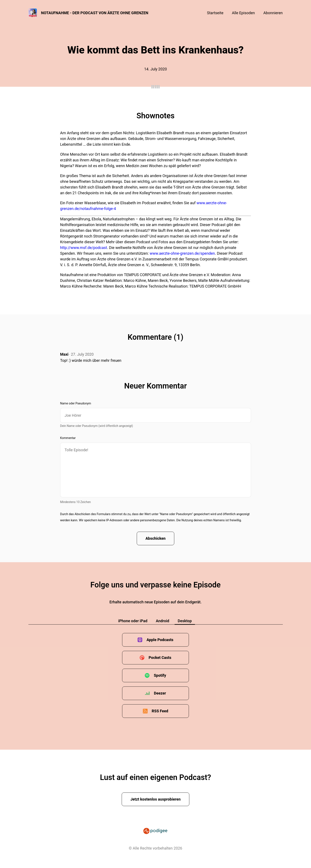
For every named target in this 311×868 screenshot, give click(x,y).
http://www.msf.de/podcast (84, 248)
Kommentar (68, 438)
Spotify (160, 675)
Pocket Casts (160, 658)
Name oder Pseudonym (76, 403)
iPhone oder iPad (133, 621)
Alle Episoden (243, 13)
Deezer (160, 693)
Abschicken (155, 538)
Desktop (185, 621)
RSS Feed (160, 711)
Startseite (215, 13)
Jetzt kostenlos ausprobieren (155, 799)
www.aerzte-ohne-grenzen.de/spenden (182, 253)
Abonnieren (273, 13)
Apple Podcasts (160, 640)
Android (162, 621)
